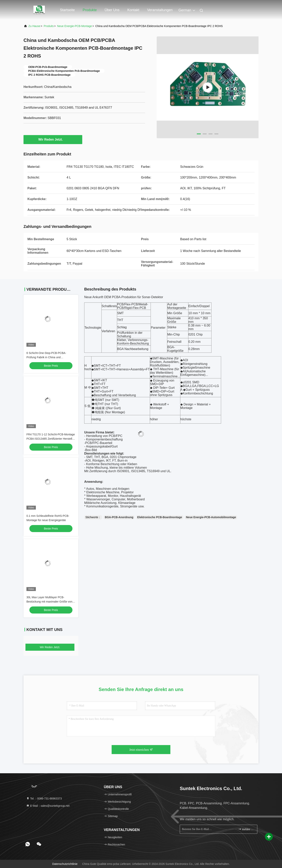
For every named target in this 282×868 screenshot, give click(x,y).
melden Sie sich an (246, 829)
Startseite (67, 10)
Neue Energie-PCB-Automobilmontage (211, 517)
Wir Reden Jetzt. (53, 139)
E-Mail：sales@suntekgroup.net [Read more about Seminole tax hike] (48, 806)
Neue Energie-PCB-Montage (74, 26)
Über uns (112, 10)
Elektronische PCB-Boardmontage (160, 517)
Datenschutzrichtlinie (65, 864)
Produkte (90, 10)
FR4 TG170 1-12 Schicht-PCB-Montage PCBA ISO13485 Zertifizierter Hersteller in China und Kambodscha (51, 439)
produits (49, 26)
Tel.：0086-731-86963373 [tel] (44, 799)
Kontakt (133, 10)
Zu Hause (34, 26)
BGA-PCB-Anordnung (119, 517)
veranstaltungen (160, 10)
